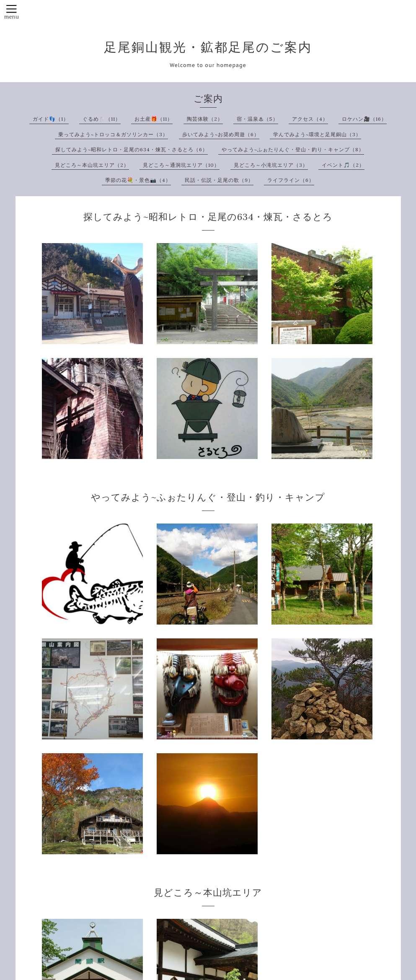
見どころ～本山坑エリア (208, 892)
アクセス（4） (310, 119)
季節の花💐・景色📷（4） (138, 180)
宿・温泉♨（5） (257, 119)
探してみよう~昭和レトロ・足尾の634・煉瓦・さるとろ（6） (132, 149)
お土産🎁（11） (154, 119)
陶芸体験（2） (205, 119)
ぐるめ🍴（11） (102, 119)
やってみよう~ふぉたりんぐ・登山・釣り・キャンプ (208, 497)
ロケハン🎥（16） (364, 119)
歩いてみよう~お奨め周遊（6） (221, 134)
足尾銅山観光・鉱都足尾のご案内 (208, 47)
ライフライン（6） (291, 180)
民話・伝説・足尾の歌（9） (219, 180)
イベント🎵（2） (343, 165)
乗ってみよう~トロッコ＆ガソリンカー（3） (113, 134)
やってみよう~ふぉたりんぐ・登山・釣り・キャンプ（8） (293, 149)
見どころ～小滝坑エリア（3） (271, 165)
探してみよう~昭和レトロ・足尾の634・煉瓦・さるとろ (208, 217)
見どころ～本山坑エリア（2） (92, 165)
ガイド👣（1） (51, 119)
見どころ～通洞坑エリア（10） (181, 165)
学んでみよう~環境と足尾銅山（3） (317, 134)
